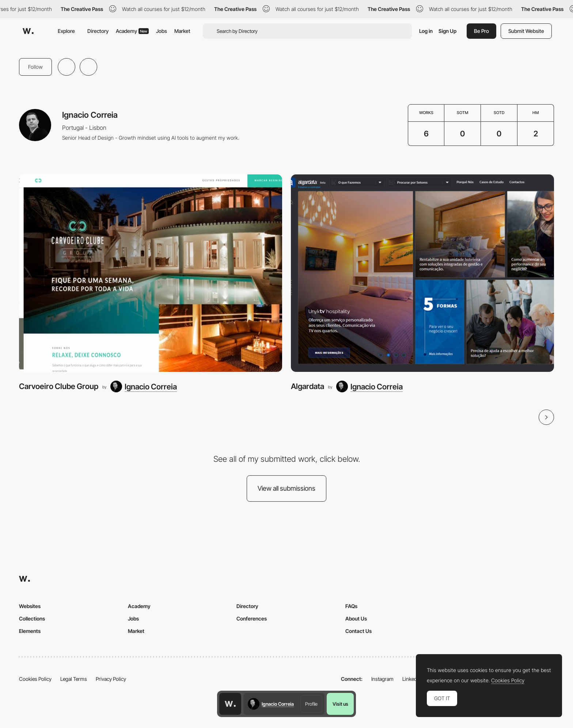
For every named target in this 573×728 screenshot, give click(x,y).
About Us (356, 618)
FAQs (351, 606)
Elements (30, 631)
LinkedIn (412, 679)
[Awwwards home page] (230, 704)
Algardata (308, 386)
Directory (98, 31)
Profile (311, 704)
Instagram (382, 679)
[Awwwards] (28, 31)
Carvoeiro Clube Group (59, 386)
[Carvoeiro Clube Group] (151, 273)
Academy (132, 31)
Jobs (162, 31)
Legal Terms (74, 679)
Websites (30, 606)
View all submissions (286, 488)
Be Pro (481, 31)
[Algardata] (422, 273)
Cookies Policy (35, 679)
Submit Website (526, 31)
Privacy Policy (111, 679)
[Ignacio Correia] (144, 386)
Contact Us (358, 631)
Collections (32, 618)
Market (182, 31)
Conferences (252, 618)
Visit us (340, 704)
